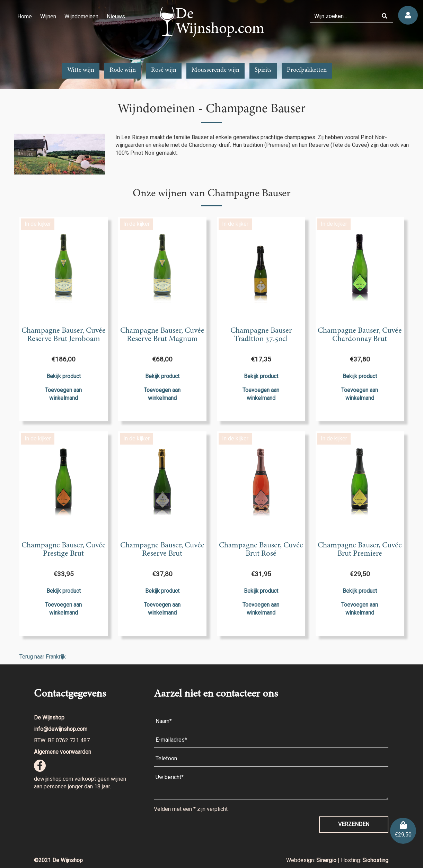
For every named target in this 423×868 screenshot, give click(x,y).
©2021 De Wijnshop (58, 860)
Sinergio (327, 860)
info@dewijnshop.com (61, 729)
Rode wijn (123, 70)
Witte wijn (81, 70)
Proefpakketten (307, 70)
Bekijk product (64, 376)
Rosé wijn (164, 70)
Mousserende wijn (215, 70)
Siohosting (375, 860)
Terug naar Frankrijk (43, 657)
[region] (211, 44)
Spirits (263, 70)
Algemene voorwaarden (63, 752)
